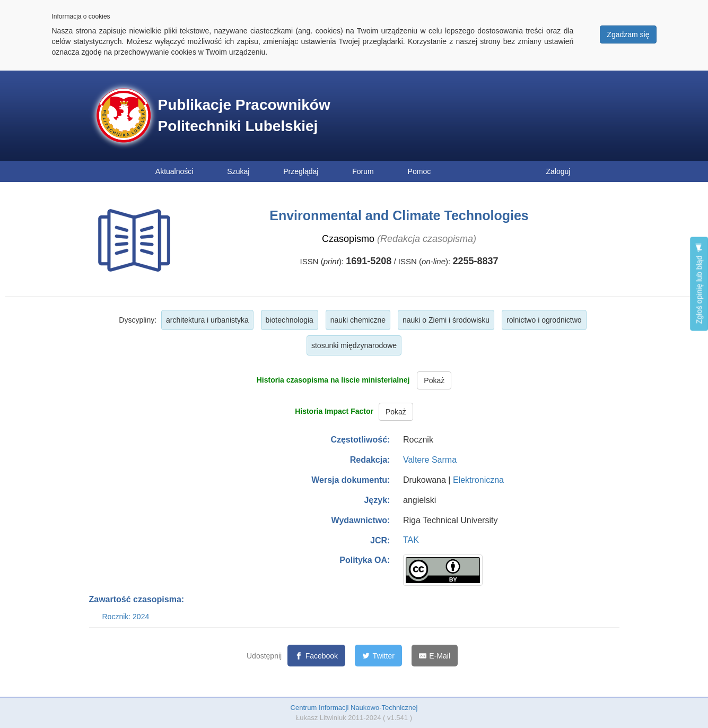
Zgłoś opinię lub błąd (699, 284)
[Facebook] (316, 656)
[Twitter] (378, 656)
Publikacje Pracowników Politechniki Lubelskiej (244, 115)
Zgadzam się (628, 34)
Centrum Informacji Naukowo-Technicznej (354, 708)
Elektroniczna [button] (478, 480)
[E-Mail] (435, 656)
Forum (363, 171)
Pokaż (434, 380)
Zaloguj (558, 171)
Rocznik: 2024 (126, 617)
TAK (411, 540)
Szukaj (238, 171)
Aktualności (174, 171)
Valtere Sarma (430, 460)
